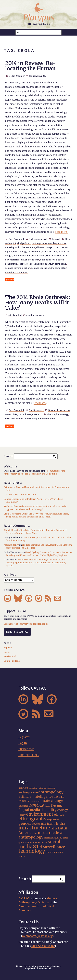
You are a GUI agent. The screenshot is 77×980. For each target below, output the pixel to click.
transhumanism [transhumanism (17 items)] (54, 852)
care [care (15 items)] (29, 801)
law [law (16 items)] (36, 833)
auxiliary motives (57, 243)
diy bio (8, 251)
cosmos (64, 247)
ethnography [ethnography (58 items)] (32, 819)
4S (14, 243)
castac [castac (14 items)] (34, 801)
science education (41, 268)
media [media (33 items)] (43, 833)
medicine (44, 419)
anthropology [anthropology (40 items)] (51, 792)
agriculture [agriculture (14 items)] (34, 788)
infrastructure (50, 251)
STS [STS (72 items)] (38, 846)
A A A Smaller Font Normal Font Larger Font (38, 32)
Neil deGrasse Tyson (57, 256)
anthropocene (40, 243)
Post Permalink (17, 239)
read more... (62, 232)
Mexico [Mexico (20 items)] (58, 838)
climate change (44, 247)
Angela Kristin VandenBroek (38, 968)
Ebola (16, 251)
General (56, 239)
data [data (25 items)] (47, 806)
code (56, 247)
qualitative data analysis (31, 264)
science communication (18, 268)
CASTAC (24, 898)
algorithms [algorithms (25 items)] (47, 788)
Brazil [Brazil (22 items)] (22, 801)
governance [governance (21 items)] (39, 824)
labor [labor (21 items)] (54, 829)
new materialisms (14, 260)
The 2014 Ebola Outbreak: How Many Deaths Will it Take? (38, 303)
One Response (36, 410)
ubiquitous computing (17, 272)
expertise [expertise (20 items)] (53, 820)
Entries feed (10, 656)
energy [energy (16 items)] (22, 815)
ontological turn (48, 260)
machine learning (22, 256)
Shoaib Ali (9, 530)
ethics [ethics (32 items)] (59, 814)
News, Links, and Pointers (18, 414)
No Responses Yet (38, 239)
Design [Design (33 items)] (57, 805)
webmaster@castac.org (37, 936)
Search (9, 456)
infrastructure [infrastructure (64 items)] (34, 828)
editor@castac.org (43, 946)
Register (8, 648)
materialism (39, 256)
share (11, 279)
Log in (7, 652)
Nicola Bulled (15, 315)
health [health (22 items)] (51, 824)
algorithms (26, 243)
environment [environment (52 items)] (40, 814)
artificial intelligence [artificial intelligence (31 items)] (36, 797)
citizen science (27, 247)
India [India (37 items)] (60, 823)
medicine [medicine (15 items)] (48, 838)
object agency (32, 260)
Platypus (39, 17)
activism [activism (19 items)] (23, 788)
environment (35, 251)
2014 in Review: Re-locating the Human (30, 66)
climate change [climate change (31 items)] (50, 801)
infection (10, 419)
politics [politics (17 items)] (29, 843)
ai (18, 243)
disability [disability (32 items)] (49, 810)
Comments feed (12, 661)
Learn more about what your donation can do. (26, 624)
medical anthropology (27, 419)
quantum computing (55, 264)
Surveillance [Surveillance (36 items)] (54, 847)
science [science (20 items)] (43, 842)
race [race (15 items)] (35, 843)
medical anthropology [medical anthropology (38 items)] (41, 835)
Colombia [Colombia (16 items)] (23, 806)
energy (23, 251)
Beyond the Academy (59, 410)
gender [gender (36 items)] (25, 823)
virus (53, 419)
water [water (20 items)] (22, 856)
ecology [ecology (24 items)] (63, 810)
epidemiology (61, 414)
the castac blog (59, 268)
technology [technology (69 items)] (32, 851)
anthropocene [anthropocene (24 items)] (28, 793)
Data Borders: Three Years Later (20, 495)
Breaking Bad (12, 247)
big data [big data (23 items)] (59, 797)
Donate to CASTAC (17, 632)
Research (37, 414)
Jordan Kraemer (17, 76)
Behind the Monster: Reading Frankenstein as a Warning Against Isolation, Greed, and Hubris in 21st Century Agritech (36, 563)
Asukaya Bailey (11, 545)
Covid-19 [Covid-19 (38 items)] (36, 805)
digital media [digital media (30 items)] (29, 810)
